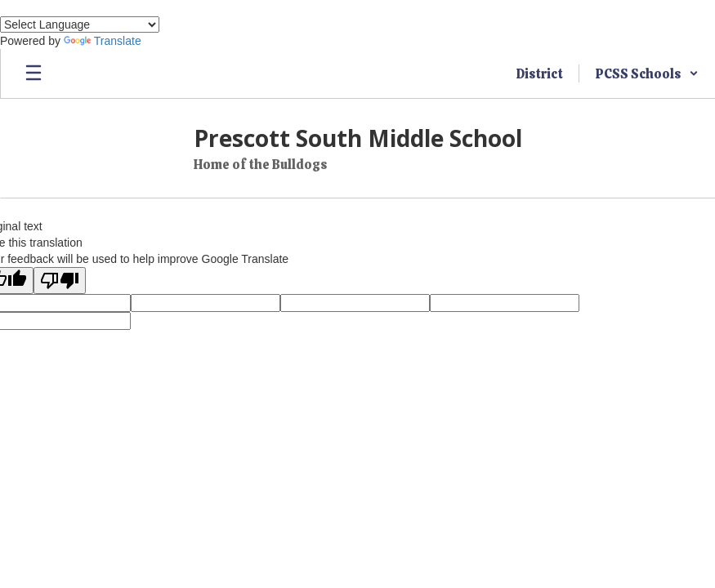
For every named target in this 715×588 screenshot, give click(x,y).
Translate (103, 41)
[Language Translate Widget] (80, 24)
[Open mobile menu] (34, 73)
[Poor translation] (60, 281)
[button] (647, 73)
